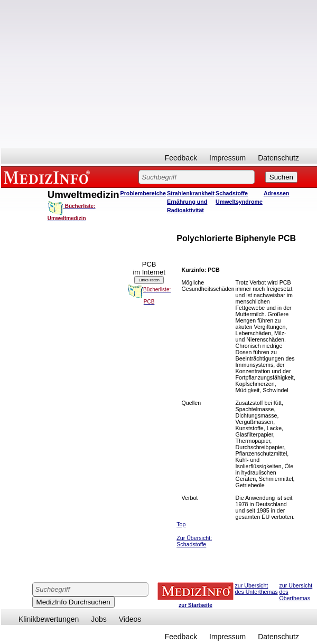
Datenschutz (278, 158)
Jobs (99, 619)
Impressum (227, 158)
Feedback (181, 158)
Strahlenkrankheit (191, 193)
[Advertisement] (159, 74)
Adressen (277, 193)
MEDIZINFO (49, 177)
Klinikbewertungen (49, 619)
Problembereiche (143, 193)
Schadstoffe (232, 193)
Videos (130, 619)
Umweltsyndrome (239, 202)
